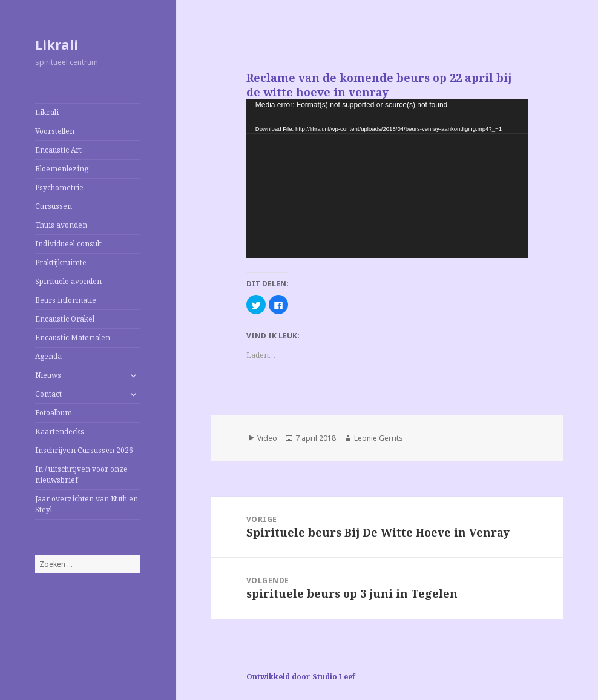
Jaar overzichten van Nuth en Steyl (87, 504)
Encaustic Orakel (65, 319)
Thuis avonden (61, 225)
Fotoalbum (54, 413)
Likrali (57, 44)
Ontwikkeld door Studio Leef (301, 677)
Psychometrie (59, 187)
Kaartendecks (60, 431)
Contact (48, 394)
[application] (387, 178)
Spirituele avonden (68, 281)
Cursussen (54, 206)
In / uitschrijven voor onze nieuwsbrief (81, 474)
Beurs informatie (66, 300)
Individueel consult (68, 244)
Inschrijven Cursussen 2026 (84, 450)
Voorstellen (55, 131)
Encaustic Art (58, 150)
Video (267, 438)
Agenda (48, 356)
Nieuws (48, 375)
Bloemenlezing (62, 169)
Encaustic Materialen (73, 338)
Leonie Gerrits (379, 438)
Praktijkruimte (61, 262)
